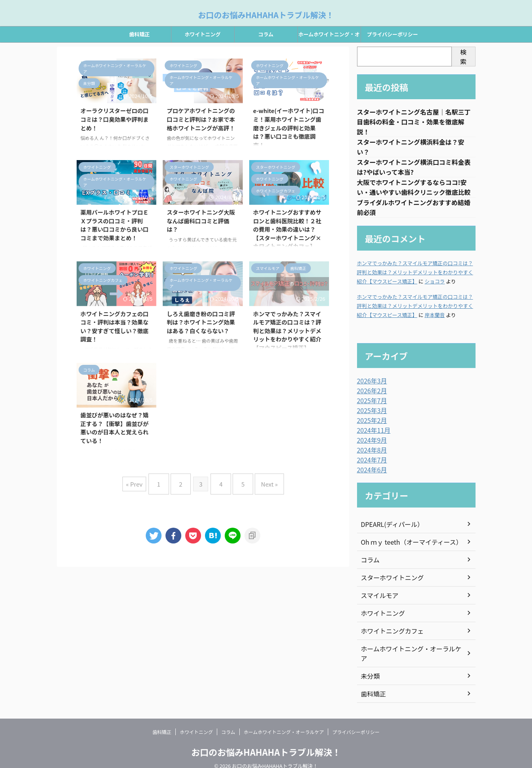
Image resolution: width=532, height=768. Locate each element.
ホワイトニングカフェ (389, 631)
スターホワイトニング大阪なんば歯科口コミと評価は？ (201, 221)
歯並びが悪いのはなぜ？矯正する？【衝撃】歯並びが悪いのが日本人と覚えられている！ (115, 428)
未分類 (369, 667)
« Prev (144, 481)
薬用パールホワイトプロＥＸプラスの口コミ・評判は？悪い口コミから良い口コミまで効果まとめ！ (115, 225)
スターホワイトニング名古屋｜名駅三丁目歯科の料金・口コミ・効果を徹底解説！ (414, 123)
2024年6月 (370, 470)
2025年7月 (370, 404)
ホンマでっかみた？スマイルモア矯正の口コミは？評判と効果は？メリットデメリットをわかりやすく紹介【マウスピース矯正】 (287, 331)
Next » (261, 481)
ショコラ (435, 286)
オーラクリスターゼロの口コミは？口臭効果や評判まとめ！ (115, 119)
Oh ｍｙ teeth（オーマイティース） (405, 542)
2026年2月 (370, 394)
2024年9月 (370, 442)
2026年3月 (370, 385)
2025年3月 (370, 413)
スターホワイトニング (389, 578)
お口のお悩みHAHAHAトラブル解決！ (266, 15)
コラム (266, 34)
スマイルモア (378, 596)
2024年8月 (370, 451)
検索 (463, 57)
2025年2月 (370, 423)
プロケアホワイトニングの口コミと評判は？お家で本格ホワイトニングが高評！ (201, 119)
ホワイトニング (202, 34)
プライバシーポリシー (393, 34)
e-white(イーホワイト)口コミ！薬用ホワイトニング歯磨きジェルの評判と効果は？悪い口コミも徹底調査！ (289, 127)
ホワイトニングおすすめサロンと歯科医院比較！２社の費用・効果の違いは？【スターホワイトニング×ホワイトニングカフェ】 (287, 229)
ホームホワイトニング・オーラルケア (329, 36)
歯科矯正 (139, 34)
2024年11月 (372, 432)
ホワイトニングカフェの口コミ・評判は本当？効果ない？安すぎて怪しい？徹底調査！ (115, 326)
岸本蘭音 (435, 319)
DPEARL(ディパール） (389, 525)
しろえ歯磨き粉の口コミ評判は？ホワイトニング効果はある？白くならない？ (201, 322)
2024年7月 (370, 461)
